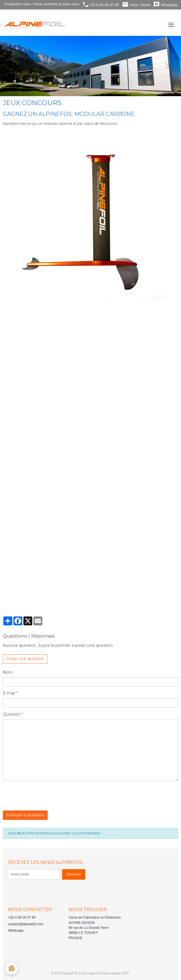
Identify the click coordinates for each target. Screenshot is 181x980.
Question (12, 714)
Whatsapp (166, 5)
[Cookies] (12, 968)
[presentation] (45, 796)
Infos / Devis (136, 5)
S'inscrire (74, 874)
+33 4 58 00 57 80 (101, 5)
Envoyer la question (25, 815)
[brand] (36, 25)
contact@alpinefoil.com (26, 924)
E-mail (9, 693)
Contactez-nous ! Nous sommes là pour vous (41, 4)
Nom (8, 672)
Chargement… (92, 455)
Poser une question (25, 659)
